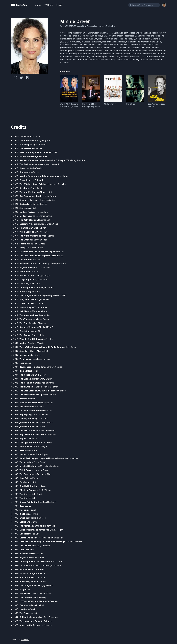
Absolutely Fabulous (30, 581)
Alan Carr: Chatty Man (30, 351)
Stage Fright (26, 279)
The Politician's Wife (29, 526)
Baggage (24, 506)
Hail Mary (24, 311)
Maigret (23, 589)
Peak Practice (26, 570)
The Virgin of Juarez (29, 383)
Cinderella (25, 204)
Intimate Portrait (28, 554)
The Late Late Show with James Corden (39, 256)
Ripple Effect (26, 371)
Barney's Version (28, 327)
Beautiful (24, 450)
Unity (22, 248)
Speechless (25, 244)
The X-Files (130, 104)
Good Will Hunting (29, 486)
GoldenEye (25, 522)
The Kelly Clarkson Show (32, 220)
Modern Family (110, 104)
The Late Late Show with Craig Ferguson (39, 391)
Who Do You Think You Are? (33, 339)
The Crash (24, 240)
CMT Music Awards (29, 430)
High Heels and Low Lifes (32, 434)
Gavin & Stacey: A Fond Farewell (35, 152)
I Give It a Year (27, 303)
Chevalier (24, 180)
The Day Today (27, 546)
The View (24, 494)
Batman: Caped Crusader (32, 160)
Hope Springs (26, 415)
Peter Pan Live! (27, 264)
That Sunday (26, 550)
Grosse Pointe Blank (29, 502)
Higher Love (25, 438)
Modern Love (26, 216)
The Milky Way (27, 283)
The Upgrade (26, 442)
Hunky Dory (25, 307)
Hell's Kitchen (26, 387)
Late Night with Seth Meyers (156, 105)
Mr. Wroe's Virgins (28, 573)
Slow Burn (25, 446)
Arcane (23, 200)
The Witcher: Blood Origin (32, 184)
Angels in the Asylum (30, 625)
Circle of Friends (27, 530)
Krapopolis (25, 172)
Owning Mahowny (28, 419)
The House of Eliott (29, 597)
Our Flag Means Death (31, 196)
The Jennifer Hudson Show (33, 192)
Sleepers (24, 510)
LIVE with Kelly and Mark (32, 601)
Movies (38, 5)
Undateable (25, 272)
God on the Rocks (28, 577)
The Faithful (25, 136)
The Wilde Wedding (29, 236)
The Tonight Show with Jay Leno (35, 585)
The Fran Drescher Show (31, 323)
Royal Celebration (28, 558)
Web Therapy (26, 319)
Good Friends (26, 534)
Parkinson (25, 482)
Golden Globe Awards (30, 617)
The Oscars (25, 613)
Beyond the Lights (28, 268)
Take (22, 363)
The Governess (27, 474)
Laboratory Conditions (31, 224)
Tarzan (23, 462)
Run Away (24, 144)
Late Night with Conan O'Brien (35, 562)
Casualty (24, 605)
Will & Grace (25, 232)
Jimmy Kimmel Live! (29, 423)
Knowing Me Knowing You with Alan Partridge (42, 542)
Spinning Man (26, 228)
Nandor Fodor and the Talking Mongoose (40, 176)
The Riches (25, 375)
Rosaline (24, 188)
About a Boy (25, 291)
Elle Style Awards (28, 490)
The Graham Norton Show (32, 379)
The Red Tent (26, 260)
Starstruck (25, 208)
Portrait (23, 399)
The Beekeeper (27, 164)
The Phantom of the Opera (33, 395)
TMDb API (25, 640)
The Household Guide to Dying (35, 621)
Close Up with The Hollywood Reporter (39, 252)
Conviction (25, 331)
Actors (59, 5)
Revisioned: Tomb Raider (32, 367)
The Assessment (28, 148)
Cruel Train (25, 518)
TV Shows (49, 5)
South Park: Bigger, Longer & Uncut (37, 458)
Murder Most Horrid (29, 593)
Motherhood (26, 355)
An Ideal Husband (28, 466)
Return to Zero (27, 276)
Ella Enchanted (27, 407)
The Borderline (27, 140)
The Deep (24, 335)
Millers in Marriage (29, 156)
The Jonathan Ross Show (32, 315)
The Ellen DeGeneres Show (33, 411)
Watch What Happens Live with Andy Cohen (69, 105)
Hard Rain (24, 478)
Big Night (24, 514)
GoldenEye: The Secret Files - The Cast (38, 538)
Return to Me (26, 454)
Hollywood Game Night (31, 299)
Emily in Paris (26, 212)
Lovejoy (23, 609)
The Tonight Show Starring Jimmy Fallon (91, 105)
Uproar (23, 168)
